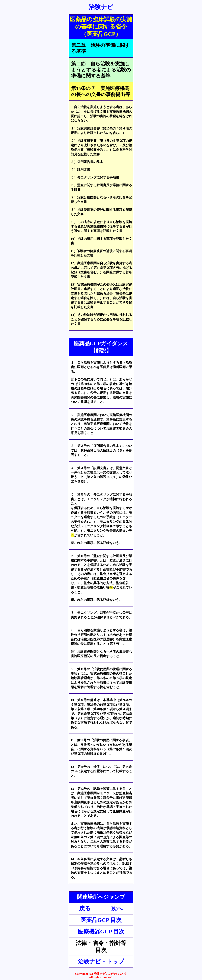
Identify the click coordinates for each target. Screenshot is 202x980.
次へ (117, 909)
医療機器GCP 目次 (101, 931)
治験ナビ (101, 7)
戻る (85, 909)
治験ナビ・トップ (101, 962)
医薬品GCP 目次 (101, 920)
